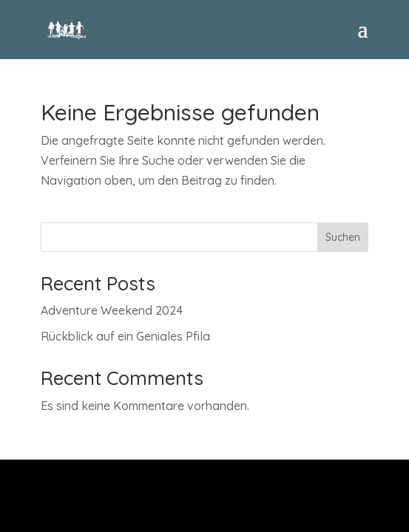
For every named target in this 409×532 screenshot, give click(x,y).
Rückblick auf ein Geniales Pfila (125, 336)
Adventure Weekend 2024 (112, 310)
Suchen (343, 237)
